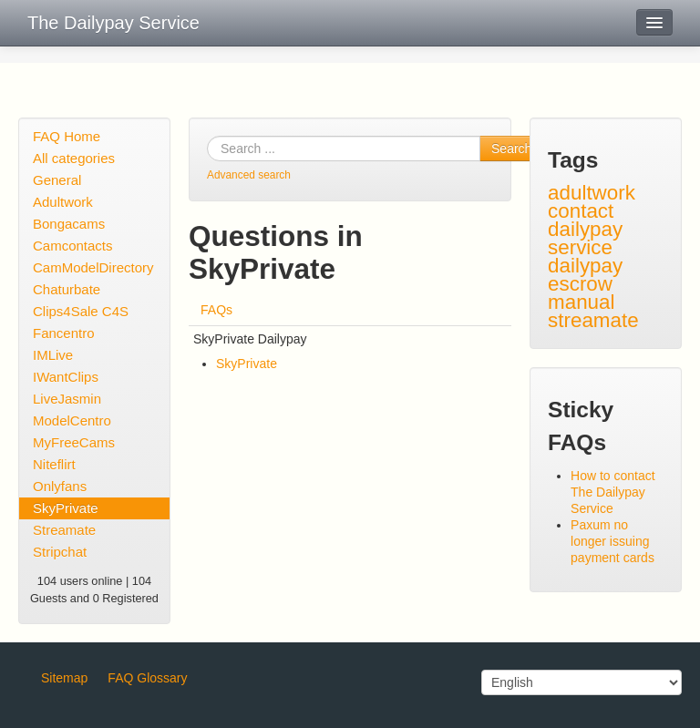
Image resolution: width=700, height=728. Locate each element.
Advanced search (249, 175)
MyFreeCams (74, 442)
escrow (580, 284)
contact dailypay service (585, 229)
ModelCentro (72, 420)
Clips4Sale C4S (81, 311)
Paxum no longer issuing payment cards (612, 541)
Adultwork (63, 202)
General (57, 180)
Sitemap (64, 678)
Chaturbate (67, 289)
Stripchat (60, 552)
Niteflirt (54, 464)
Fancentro (64, 333)
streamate (593, 320)
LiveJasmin (67, 399)
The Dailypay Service (113, 23)
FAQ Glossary (147, 678)
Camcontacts (73, 246)
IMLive (53, 355)
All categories (74, 158)
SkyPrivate (66, 508)
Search (511, 149)
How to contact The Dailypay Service (613, 492)
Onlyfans (60, 486)
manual (581, 302)
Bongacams (69, 224)
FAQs (216, 310)
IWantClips (66, 377)
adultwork (592, 193)
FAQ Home (67, 136)
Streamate (64, 530)
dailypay (585, 266)
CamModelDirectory (93, 267)
